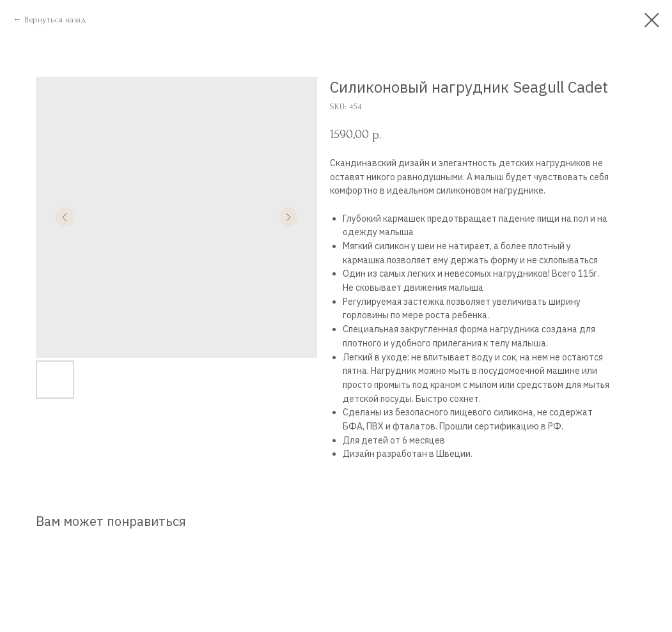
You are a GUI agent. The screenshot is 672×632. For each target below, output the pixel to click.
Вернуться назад (55, 19)
